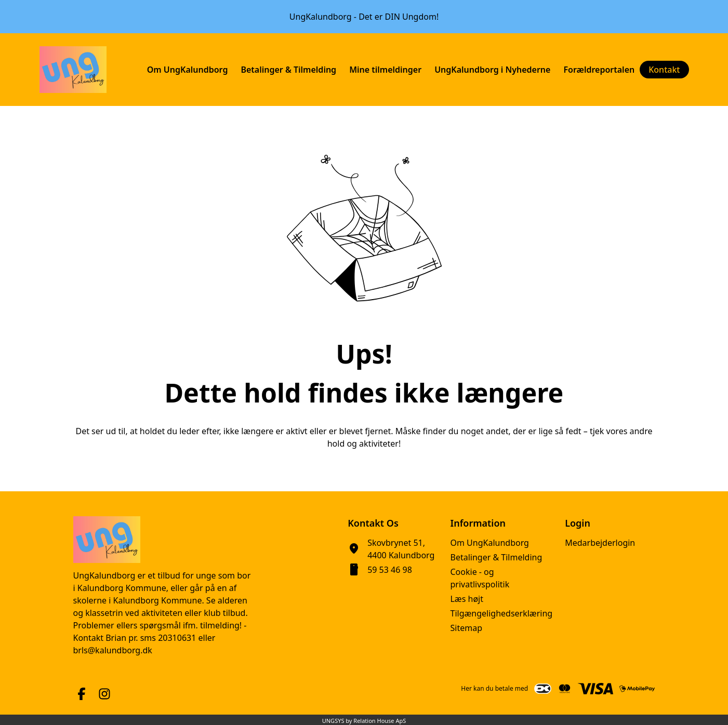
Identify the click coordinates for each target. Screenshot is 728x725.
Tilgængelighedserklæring (501, 613)
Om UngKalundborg (489, 543)
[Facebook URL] (82, 694)
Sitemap (466, 628)
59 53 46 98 (390, 570)
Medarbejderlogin (600, 543)
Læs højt (467, 599)
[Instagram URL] (104, 694)
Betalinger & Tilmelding (496, 557)
